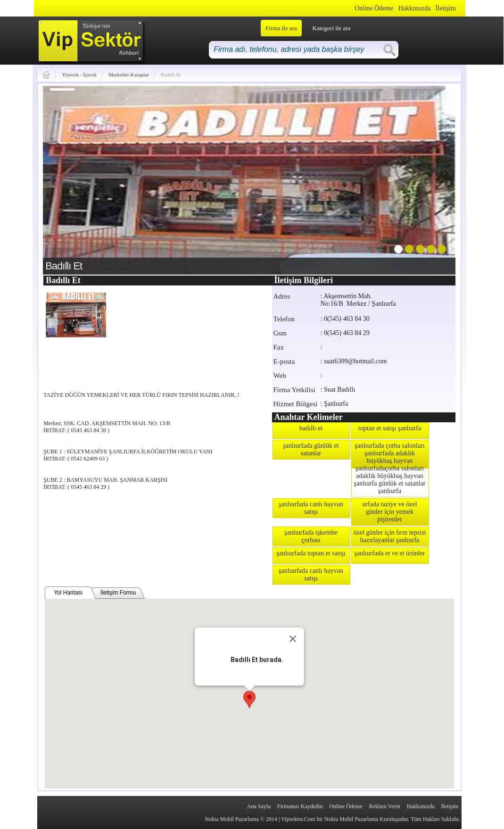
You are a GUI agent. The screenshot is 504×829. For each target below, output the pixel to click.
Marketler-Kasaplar (129, 75)
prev (69, 178)
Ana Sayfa (259, 806)
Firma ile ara (281, 28)
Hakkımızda (414, 8)
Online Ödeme (374, 8)
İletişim (446, 8)
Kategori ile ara (332, 28)
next (429, 178)
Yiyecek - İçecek (79, 75)
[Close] (293, 639)
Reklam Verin (385, 806)
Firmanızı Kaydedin (300, 806)
